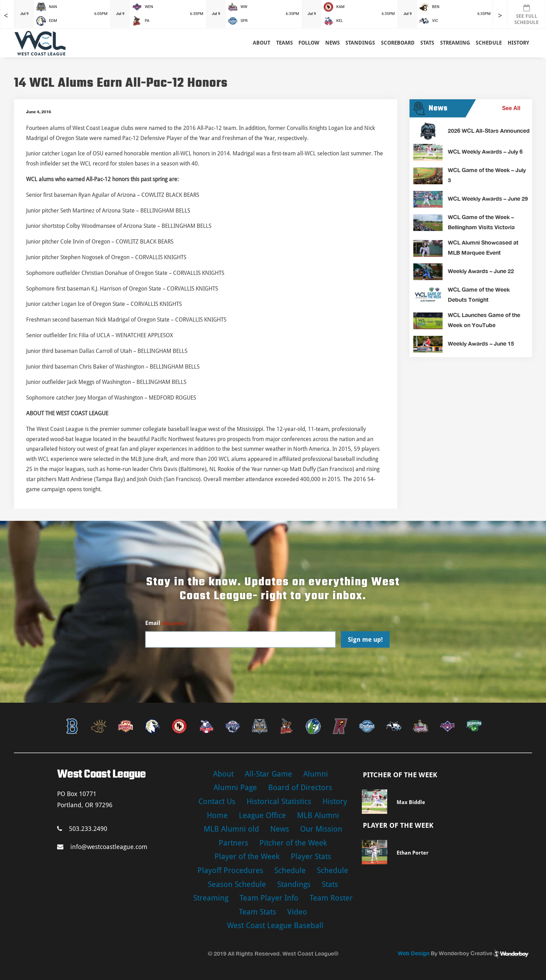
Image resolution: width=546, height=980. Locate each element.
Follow (309, 43)
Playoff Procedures (230, 870)
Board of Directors (300, 788)
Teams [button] (284, 43)
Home (217, 815)
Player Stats (311, 856)
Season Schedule (237, 884)
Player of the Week (247, 856)
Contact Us (217, 801)
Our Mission (321, 829)
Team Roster (331, 898)
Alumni (316, 774)
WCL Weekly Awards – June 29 (488, 198)
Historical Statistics (279, 801)
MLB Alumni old (231, 829)
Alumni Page (235, 788)
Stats (330, 884)
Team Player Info (269, 898)
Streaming (455, 43)
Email (165, 623)
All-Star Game (268, 774)
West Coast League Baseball (275, 925)
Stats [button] (427, 43)
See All (511, 108)
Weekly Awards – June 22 (481, 271)
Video (297, 912)
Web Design (414, 953)
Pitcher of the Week (293, 843)
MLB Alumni (318, 815)
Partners (233, 843)
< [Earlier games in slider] (6, 16)
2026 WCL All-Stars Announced (489, 130)
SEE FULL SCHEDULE (526, 15)
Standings (360, 43)
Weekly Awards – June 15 (481, 343)
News (333, 43)
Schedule (290, 870)
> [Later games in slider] (500, 16)
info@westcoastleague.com (102, 847)
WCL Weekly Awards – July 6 (485, 151)
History (518, 43)
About (262, 43)
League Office (262, 815)
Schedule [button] (489, 43)
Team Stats (258, 912)
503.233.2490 (82, 829)
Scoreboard (398, 43)
